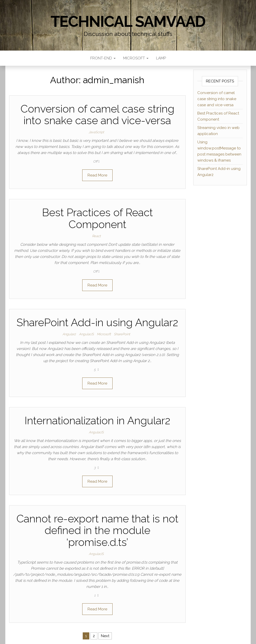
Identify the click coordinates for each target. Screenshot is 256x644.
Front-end (103, 58)
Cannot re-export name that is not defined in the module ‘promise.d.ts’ (97, 530)
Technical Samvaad (128, 21)
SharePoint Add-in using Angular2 (97, 323)
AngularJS (86, 334)
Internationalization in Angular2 (97, 421)
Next (105, 636)
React (96, 236)
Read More (97, 175)
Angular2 (69, 334)
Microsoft (136, 58)
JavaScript (96, 132)
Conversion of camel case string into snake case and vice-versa (97, 115)
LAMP (161, 58)
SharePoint (122, 334)
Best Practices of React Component (97, 218)
